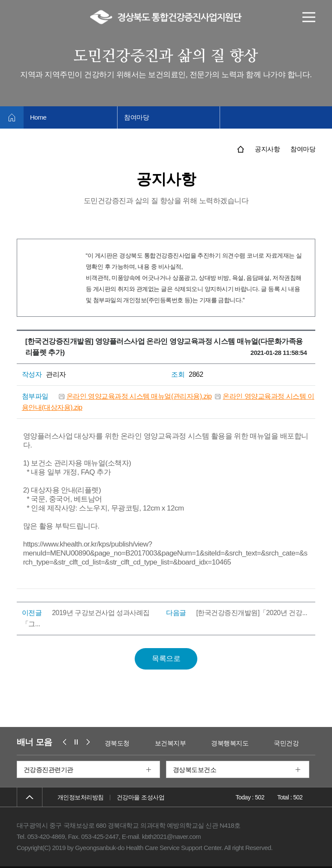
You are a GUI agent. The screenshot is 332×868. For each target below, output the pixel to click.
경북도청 (117, 743)
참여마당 (136, 117)
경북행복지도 (230, 743)
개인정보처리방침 (81, 797)
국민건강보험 (292, 743)
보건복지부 (171, 743)
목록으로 (166, 659)
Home (38, 117)
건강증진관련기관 (48, 770)
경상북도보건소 (195, 770)
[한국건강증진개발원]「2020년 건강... (252, 613)
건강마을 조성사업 (140, 797)
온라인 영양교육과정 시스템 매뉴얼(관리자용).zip (139, 396)
